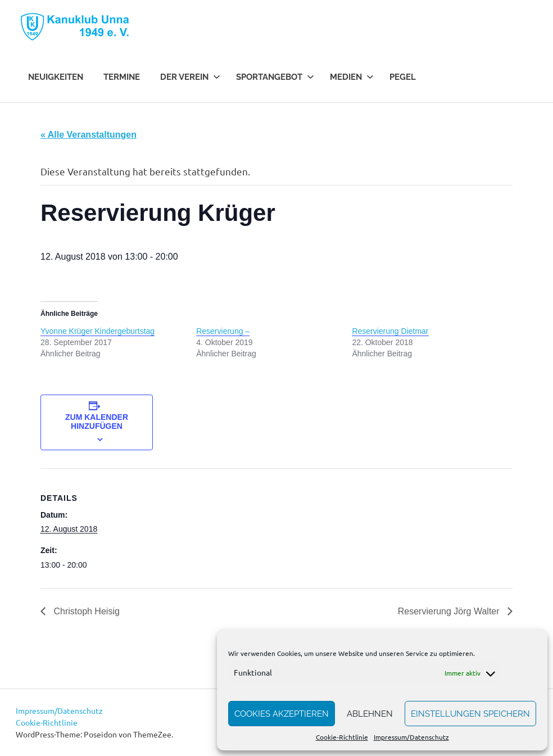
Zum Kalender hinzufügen (97, 422)
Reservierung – (223, 331)
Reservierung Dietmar (390, 331)
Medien (352, 77)
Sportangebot (275, 77)
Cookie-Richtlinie (342, 737)
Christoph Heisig (85, 611)
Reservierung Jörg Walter (450, 611)
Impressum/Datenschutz (411, 737)
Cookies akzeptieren (282, 714)
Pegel (403, 77)
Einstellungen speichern (470, 714)
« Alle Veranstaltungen (89, 135)
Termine (122, 77)
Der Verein (190, 77)
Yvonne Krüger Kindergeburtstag (98, 331)
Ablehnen (370, 714)
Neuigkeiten (56, 77)
